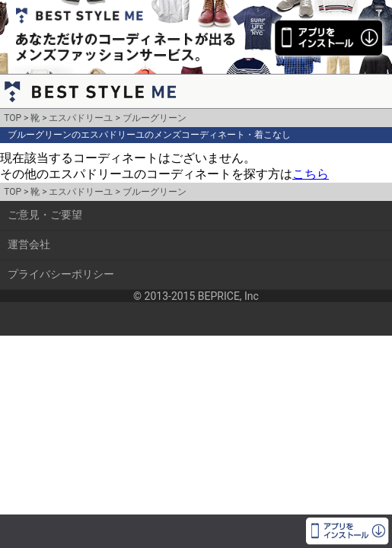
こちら (311, 174)
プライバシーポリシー (61, 274)
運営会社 (29, 244)
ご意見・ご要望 (45, 215)
